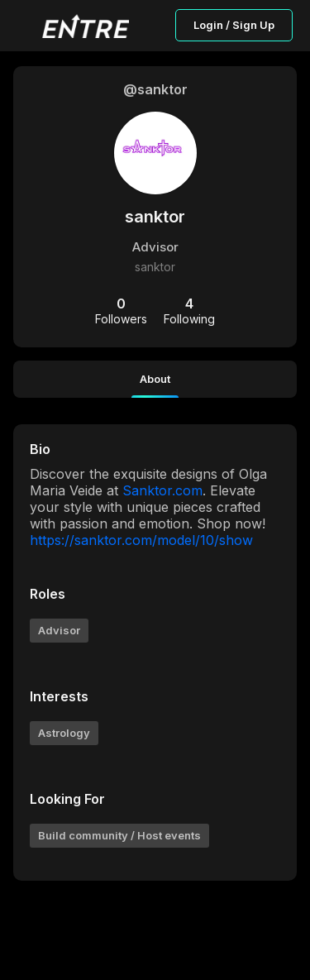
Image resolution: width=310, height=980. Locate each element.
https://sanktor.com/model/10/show (141, 540)
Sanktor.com (162, 490)
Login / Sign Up (234, 25)
